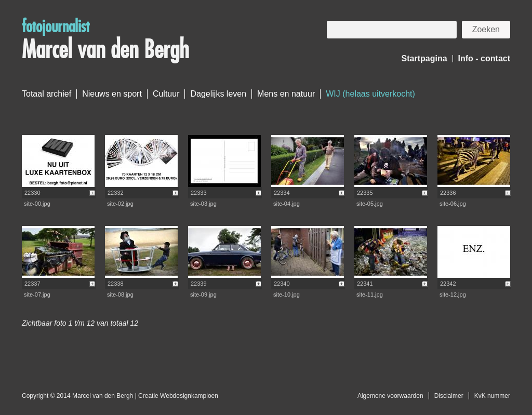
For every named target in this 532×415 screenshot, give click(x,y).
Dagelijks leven (218, 94)
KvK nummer (492, 396)
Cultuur (166, 94)
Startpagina (424, 58)
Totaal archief (46, 94)
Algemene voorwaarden (390, 396)
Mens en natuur (286, 94)
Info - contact (484, 58)
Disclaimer (449, 396)
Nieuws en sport (112, 94)
